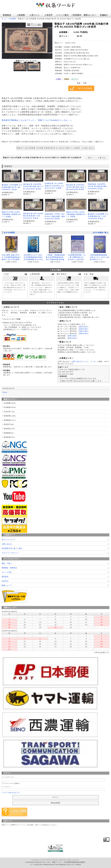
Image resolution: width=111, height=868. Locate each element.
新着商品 (7, 15)
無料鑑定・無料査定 (9, 568)
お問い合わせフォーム (80, 361)
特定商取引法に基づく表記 (12, 548)
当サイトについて (9, 540)
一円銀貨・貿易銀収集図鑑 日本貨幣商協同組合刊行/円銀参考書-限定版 (55, 257)
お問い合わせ (7, 544)
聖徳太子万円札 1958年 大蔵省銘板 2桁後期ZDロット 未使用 (76, 214)
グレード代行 (7, 572)
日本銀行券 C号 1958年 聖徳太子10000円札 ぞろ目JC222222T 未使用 (54, 186)
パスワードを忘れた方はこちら (11, 793)
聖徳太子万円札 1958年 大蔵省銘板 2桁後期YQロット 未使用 (12, 214)
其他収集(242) (9, 437)
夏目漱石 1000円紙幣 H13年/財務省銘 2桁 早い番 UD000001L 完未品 (12, 187)
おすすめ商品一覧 (101, 233)
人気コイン (35, 15)
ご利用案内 (76, 15)
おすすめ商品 (9, 232)
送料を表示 (83, 327)
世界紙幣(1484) (10, 416)
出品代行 (5, 581)
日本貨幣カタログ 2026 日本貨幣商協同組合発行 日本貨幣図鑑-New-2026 (33, 257)
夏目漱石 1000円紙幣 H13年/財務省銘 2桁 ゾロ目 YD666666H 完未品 (98, 216)
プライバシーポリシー (10, 553)
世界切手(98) (9, 424)
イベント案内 (62, 15)
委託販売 (5, 577)
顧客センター (90, 15)
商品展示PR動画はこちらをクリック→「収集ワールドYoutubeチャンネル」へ (37, 120)
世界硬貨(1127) (10, 420)
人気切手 (48, 15)
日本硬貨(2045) (10, 407)
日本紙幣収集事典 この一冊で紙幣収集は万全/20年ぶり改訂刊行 (77, 257)
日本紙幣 (13, 19)
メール (93, 361)
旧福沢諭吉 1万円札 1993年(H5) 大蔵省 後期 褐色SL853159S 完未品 (55, 216)
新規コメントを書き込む (97, 158)
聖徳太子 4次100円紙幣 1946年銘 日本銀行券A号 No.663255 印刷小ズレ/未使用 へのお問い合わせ (56, 148)
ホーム (4, 19)
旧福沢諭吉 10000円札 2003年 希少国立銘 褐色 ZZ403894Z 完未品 (97, 186)
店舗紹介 (104, 15)
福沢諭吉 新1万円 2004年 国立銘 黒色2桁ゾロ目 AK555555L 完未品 (33, 216)
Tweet (5, 392)
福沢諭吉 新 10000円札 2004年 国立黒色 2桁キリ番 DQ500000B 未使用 (76, 187)
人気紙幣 (21, 15)
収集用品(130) (9, 429)
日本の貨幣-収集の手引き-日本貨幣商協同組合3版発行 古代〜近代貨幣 (11, 257)
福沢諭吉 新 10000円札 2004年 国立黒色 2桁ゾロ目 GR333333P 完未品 (33, 186)
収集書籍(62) (9, 433)
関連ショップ (7, 585)
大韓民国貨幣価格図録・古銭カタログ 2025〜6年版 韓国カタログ (100, 257)
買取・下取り (7, 563)
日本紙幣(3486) (10, 403)
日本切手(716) (9, 412)
